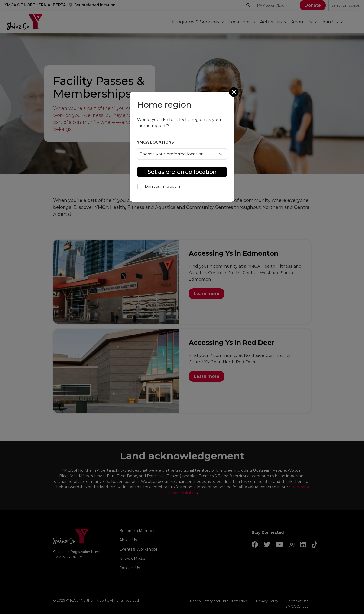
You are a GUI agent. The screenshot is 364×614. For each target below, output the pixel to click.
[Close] (234, 92)
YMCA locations (156, 142)
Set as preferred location (182, 172)
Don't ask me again (159, 187)
